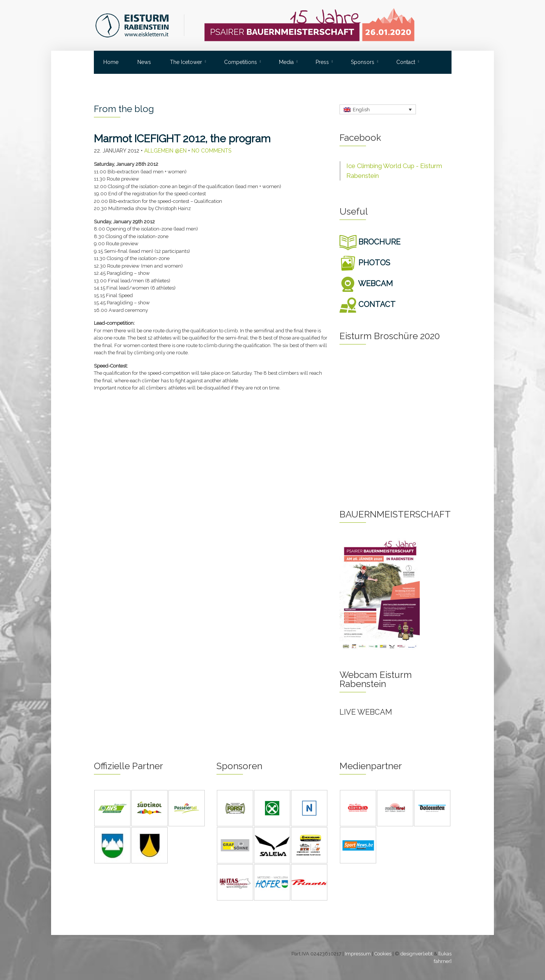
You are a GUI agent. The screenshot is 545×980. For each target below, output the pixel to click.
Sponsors (363, 62)
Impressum (358, 954)
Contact (406, 62)
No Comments (211, 151)
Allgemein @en (165, 151)
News (144, 62)
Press (322, 62)
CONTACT (367, 304)
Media (286, 62)
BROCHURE (370, 242)
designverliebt (417, 954)
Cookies (383, 954)
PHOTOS (365, 263)
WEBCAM (366, 284)
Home (111, 62)
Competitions (241, 62)
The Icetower (186, 62)
